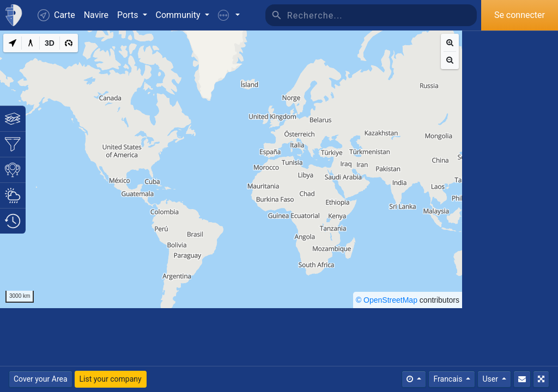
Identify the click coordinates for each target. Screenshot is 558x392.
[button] (229, 15)
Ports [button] (129, 15)
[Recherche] (382, 15)
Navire (96, 15)
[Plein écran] (541, 379)
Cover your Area (41, 379)
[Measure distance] (31, 43)
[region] (231, 169)
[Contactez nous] (522, 379)
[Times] (414, 379)
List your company (111, 379)
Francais (448, 379)
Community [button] (179, 15)
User (491, 379)
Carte (56, 15)
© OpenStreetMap (387, 300)
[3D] (50, 43)
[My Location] (13, 43)
